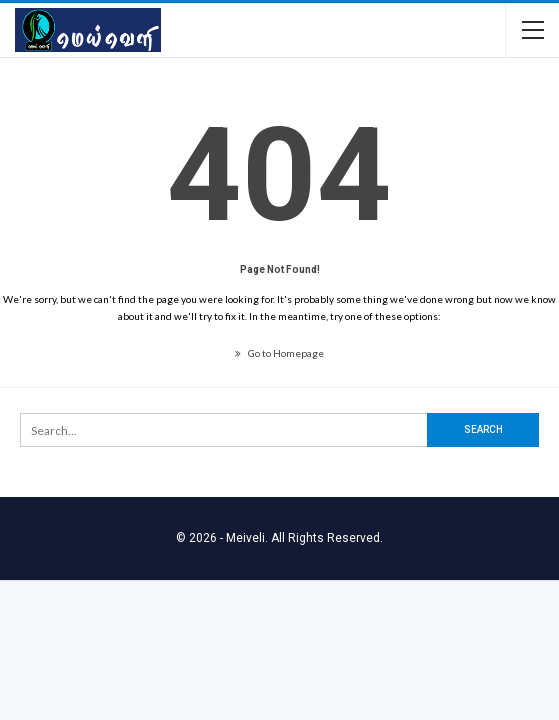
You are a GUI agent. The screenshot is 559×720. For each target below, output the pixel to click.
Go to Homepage (279, 353)
